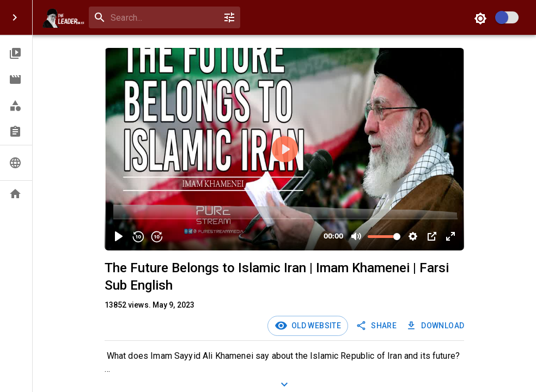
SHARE (377, 326)
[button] (16, 53)
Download (436, 326)
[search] (162, 18)
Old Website (314, 326)
